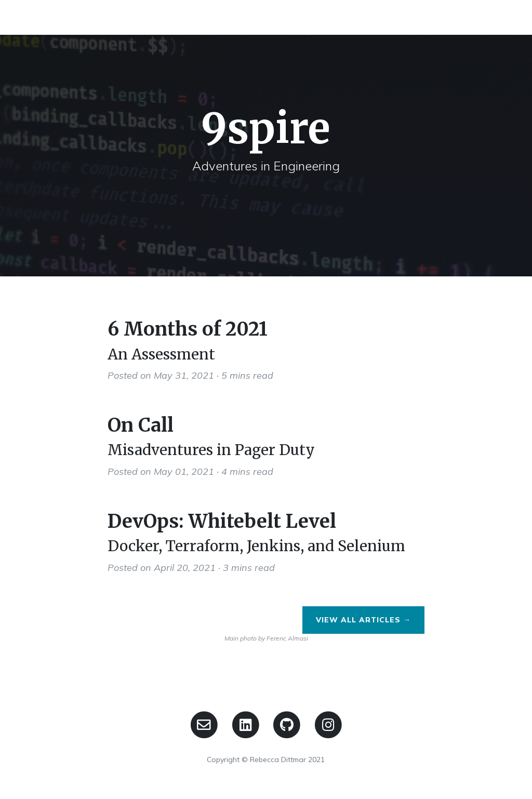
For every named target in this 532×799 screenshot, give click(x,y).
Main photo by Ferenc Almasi (266, 638)
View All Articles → (363, 620)
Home (430, 17)
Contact (479, 17)
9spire (51, 17)
